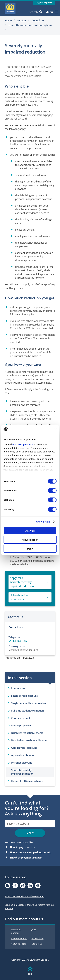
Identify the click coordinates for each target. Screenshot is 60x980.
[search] (30, 823)
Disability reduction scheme (27, 733)
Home (8, 20)
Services (22, 20)
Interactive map (19, 938)
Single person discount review (29, 703)
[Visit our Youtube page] (38, 886)
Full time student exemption (27, 711)
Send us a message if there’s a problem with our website (29, 907)
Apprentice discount (23, 755)
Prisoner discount (21, 763)
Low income (18, 688)
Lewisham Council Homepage (10, 8)
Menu (52, 12)
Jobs (34, 929)
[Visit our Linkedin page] (30, 886)
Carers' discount (21, 718)
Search (36, 12)
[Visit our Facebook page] (15, 886)
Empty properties (21, 725)
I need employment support (26, 858)
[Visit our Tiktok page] (23, 886)
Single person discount (24, 696)
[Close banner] (55, 429)
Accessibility (38, 938)
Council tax (38, 20)
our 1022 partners (23, 444)
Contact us (37, 944)
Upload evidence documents (20, 597)
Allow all (30, 531)
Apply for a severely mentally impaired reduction (22, 582)
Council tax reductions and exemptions (30, 25)
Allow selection (30, 540)
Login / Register (44, 2)
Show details (43, 522)
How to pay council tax (23, 847)
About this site (18, 944)
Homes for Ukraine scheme (27, 781)
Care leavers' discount (24, 748)
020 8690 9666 (20, 641)
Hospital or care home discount (29, 740)
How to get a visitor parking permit (30, 852)
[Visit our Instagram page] (8, 886)
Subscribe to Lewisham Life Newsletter (25, 896)
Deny (30, 549)
